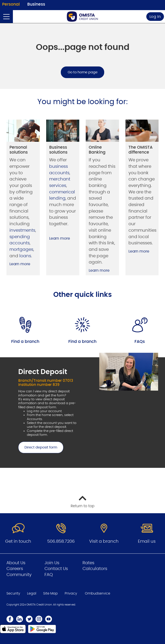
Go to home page (83, 72)
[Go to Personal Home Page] (82, 16)
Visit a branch (104, 541)
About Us (16, 563)
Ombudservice (98, 593)
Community (19, 575)
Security (13, 593)
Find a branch (25, 342)
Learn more (20, 264)
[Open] (6, 17)
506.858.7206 (61, 541)
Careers (15, 569)
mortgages (21, 250)
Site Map (50, 593)
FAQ (49, 575)
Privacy (71, 593)
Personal (11, 4)
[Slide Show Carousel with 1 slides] (82, 410)
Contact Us (56, 569)
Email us (147, 541)
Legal (32, 593)
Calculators (95, 569)
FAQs (140, 342)
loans (25, 256)
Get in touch (18, 541)
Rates (88, 563)
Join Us (52, 563)
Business (36, 4)
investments (22, 230)
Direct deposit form (38, 447)
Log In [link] (155, 17)
